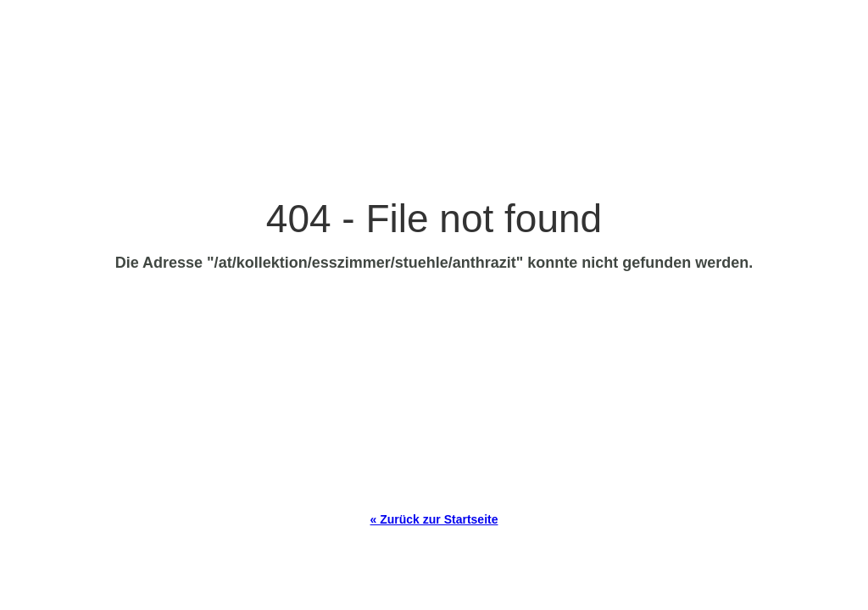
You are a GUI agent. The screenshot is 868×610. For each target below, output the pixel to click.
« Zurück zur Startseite (434, 519)
